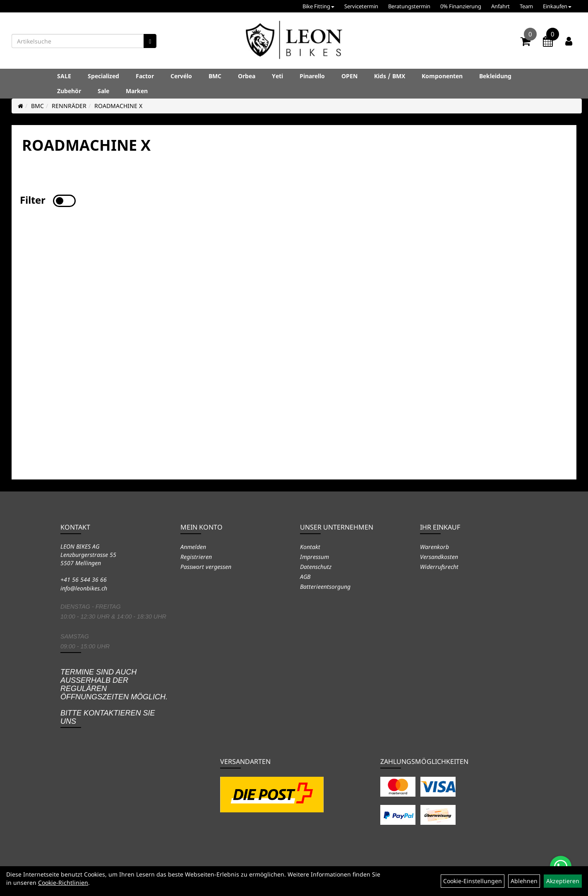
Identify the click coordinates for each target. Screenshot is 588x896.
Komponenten (442, 76)
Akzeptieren (563, 881)
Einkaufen (557, 6)
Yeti (277, 76)
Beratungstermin (409, 6)
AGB (305, 577)
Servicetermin (361, 6)
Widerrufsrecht (439, 567)
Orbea (247, 76)
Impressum (314, 557)
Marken (137, 91)
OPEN (349, 76)
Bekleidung (495, 76)
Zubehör (69, 91)
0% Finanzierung (461, 6)
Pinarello (312, 76)
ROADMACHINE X (118, 106)
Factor (145, 76)
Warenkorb (434, 547)
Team (526, 6)
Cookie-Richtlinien (63, 883)
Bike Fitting (318, 6)
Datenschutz (316, 567)
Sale (103, 91)
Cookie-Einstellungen (473, 881)
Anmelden (193, 547)
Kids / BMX (390, 76)
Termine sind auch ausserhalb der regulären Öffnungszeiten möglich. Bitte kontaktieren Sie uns (114, 697)
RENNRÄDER (69, 106)
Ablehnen (524, 881)
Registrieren (196, 557)
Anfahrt (500, 6)
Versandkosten (439, 557)
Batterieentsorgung (325, 586)
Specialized (103, 76)
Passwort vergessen (206, 567)
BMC (215, 76)
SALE (64, 76)
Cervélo (181, 76)
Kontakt (310, 547)
